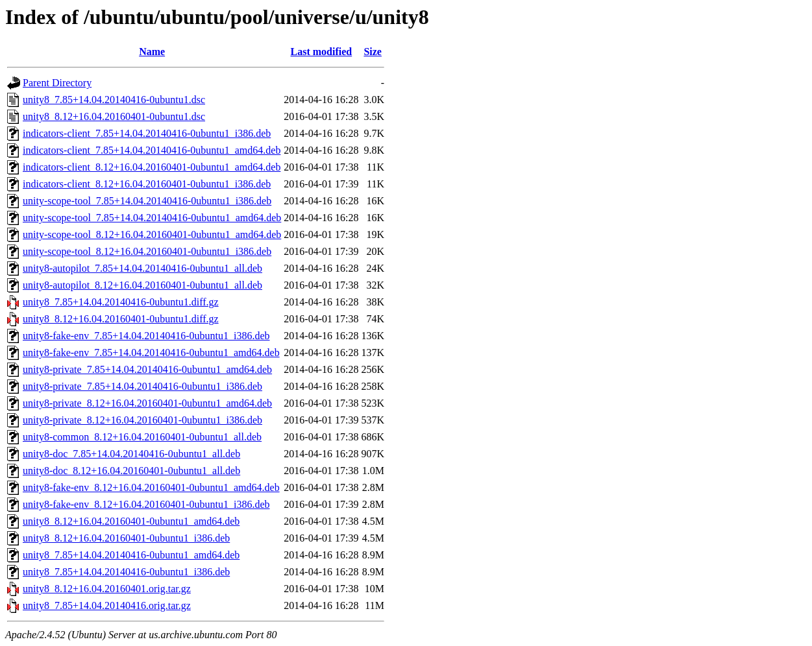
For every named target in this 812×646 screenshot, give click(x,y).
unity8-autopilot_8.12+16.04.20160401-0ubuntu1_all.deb (142, 285)
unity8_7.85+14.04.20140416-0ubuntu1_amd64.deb (131, 555)
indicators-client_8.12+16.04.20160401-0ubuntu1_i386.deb (147, 184)
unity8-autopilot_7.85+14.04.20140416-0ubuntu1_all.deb (142, 268)
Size (373, 52)
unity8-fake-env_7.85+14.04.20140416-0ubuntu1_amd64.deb (151, 353)
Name (152, 52)
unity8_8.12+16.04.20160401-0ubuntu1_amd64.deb (131, 521)
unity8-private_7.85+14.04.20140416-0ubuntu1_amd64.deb (147, 369)
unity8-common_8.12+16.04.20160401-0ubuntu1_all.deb (142, 437)
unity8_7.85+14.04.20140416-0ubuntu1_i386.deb (126, 572)
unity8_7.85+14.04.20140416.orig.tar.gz (107, 605)
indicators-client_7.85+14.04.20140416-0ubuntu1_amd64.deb (152, 150)
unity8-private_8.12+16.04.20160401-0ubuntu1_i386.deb (142, 420)
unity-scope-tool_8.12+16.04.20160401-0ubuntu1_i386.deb (147, 251)
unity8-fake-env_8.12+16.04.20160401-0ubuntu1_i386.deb (146, 504)
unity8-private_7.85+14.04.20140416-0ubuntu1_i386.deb (142, 386)
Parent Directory (57, 83)
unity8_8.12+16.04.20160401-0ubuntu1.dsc (114, 116)
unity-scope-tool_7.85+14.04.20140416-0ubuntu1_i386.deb (147, 201)
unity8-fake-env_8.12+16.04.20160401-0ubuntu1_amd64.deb (151, 487)
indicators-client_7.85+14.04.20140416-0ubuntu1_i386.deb (147, 133)
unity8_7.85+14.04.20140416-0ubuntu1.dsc (114, 100)
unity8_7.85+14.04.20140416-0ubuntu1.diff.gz (121, 302)
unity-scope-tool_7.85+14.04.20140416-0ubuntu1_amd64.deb (152, 218)
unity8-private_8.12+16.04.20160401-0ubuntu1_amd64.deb (147, 403)
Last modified (322, 52)
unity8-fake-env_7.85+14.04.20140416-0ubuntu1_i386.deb (146, 336)
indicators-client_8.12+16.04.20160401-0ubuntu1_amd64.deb (152, 167)
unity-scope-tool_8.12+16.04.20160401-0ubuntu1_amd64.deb (152, 234)
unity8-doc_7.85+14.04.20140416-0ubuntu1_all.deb (131, 454)
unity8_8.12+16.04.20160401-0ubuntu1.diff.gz (121, 319)
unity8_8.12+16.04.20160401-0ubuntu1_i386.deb (126, 538)
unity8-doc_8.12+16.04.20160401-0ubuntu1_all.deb (131, 471)
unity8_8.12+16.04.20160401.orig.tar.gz (107, 589)
